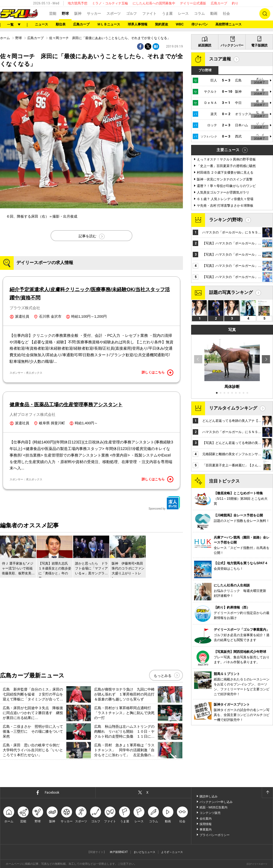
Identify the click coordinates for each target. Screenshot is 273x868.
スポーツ (114, 14)
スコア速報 (220, 59)
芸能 (53, 14)
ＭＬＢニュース (109, 24)
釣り (235, 3)
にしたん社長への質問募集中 (154, 3)
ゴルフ (131, 14)
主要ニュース (228, 150)
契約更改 (162, 24)
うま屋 (167, 14)
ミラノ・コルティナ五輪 (110, 3)
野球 (65, 14)
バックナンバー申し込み (216, 802)
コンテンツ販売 (210, 813)
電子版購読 (259, 45)
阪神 (78, 14)
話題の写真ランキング (231, 292)
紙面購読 (205, 45)
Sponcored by (164, 503)
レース (183, 14)
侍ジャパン (200, 24)
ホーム (5, 38)
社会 (226, 14)
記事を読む (87, 236)
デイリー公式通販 (193, 3)
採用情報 (206, 824)
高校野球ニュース (229, 24)
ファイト (149, 14)
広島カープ (219, 3)
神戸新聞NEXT (119, 852)
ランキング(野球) (226, 220)
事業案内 (206, 829)
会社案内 (206, 819)
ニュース (41, 24)
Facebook (52, 793)
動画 (214, 14)
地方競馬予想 (78, 3)
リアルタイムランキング (233, 408)
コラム (199, 14)
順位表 (61, 24)
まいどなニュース (144, 852)
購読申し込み (209, 796)
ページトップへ (267, 793)
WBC (180, 24)
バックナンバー (232, 45)
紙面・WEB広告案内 (213, 807)
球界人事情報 (138, 24)
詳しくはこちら (158, 373)
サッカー (94, 14)
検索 (265, 14)
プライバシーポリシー (215, 835)
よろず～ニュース (172, 852)
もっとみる (163, 676)
